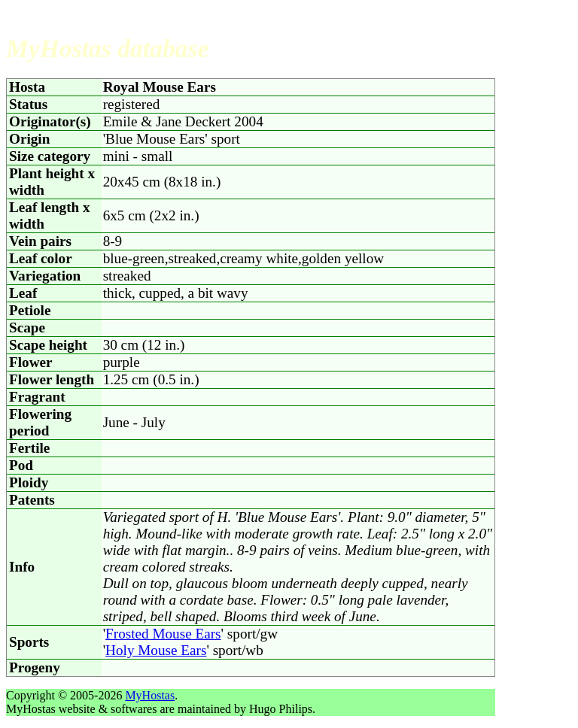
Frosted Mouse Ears (163, 634)
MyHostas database (108, 49)
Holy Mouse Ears (156, 650)
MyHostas (150, 695)
